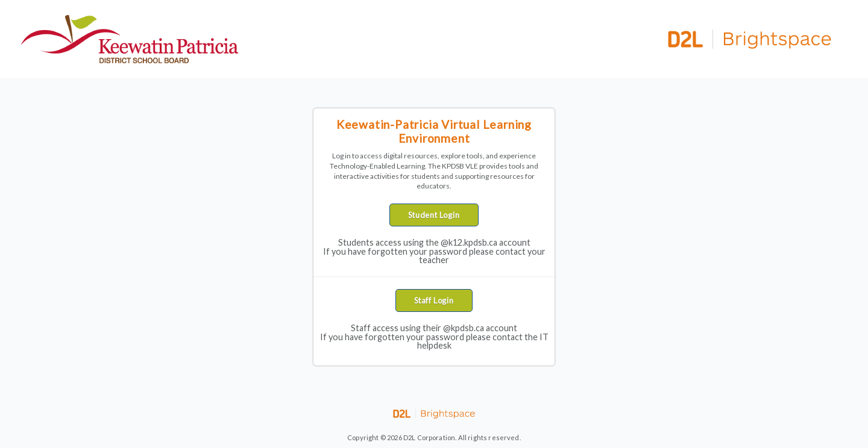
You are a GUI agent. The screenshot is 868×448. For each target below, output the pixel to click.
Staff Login (434, 300)
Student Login (434, 215)
